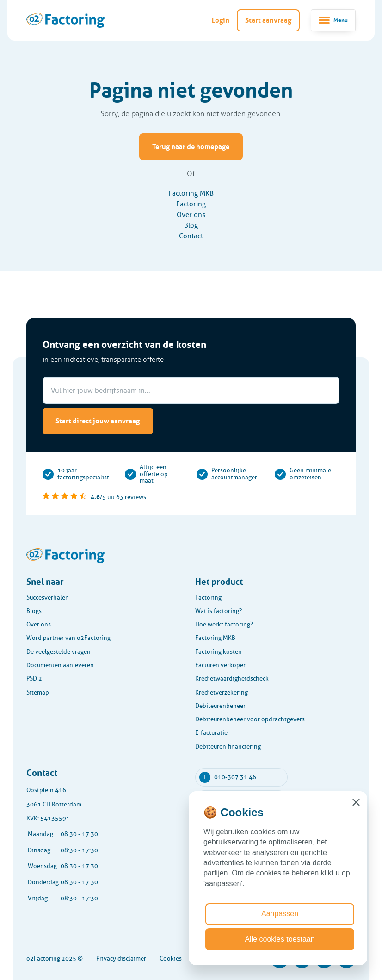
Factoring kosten (219, 652)
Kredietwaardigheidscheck (232, 679)
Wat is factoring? (219, 611)
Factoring (191, 204)
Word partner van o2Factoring (68, 638)
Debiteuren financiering (228, 747)
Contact (191, 236)
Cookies (171, 958)
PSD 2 (34, 679)
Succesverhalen (48, 598)
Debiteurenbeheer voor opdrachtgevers (250, 719)
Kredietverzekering (222, 692)
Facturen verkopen (221, 665)
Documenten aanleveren (60, 665)
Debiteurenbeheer (220, 706)
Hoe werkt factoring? (224, 624)
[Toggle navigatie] (333, 20)
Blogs (34, 611)
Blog (191, 225)
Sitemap (38, 692)
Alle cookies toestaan (280, 939)
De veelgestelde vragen (59, 652)
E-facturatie (211, 733)
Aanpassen (280, 914)
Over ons (191, 214)
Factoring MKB (191, 193)
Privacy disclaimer (121, 958)
